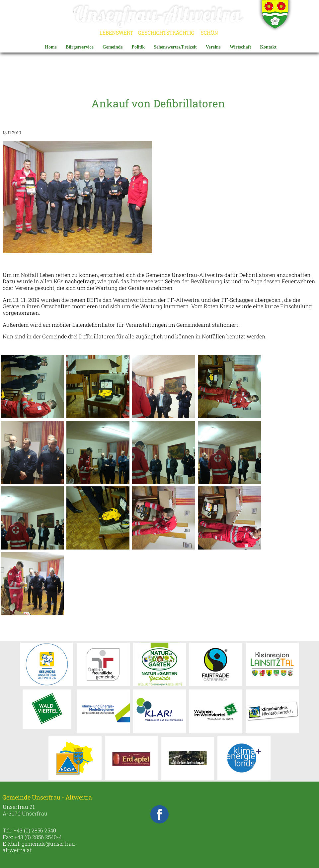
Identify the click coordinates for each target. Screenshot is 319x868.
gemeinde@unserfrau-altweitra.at (40, 847)
